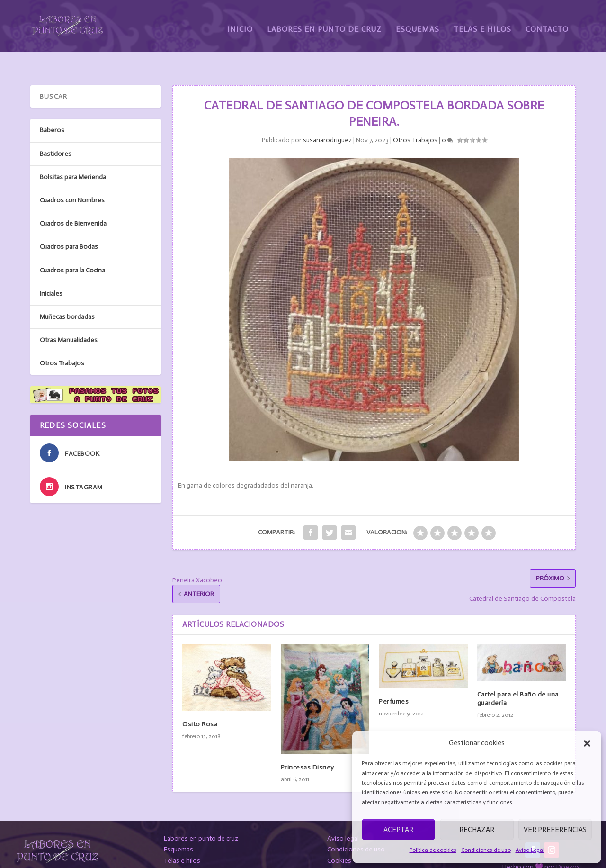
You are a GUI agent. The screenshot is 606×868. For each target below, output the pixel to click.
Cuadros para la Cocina (72, 248)
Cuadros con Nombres (72, 178)
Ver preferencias (555, 830)
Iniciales (51, 271)
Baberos (52, 108)
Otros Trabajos (415, 118)
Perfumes (394, 680)
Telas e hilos (182, 839)
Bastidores (56, 131)
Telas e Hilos (482, 23)
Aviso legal (343, 816)
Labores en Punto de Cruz (324, 23)
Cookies (339, 839)
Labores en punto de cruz (201, 816)
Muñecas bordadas (67, 294)
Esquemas (418, 23)
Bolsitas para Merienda (73, 155)
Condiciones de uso (486, 850)
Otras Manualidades (69, 318)
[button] (587, 743)
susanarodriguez (327, 118)
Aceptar (398, 830)
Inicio (240, 23)
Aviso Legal (530, 850)
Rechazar (477, 830)
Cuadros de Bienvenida (73, 202)
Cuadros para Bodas (69, 225)
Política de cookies (433, 850)
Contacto (547, 23)
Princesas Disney (307, 745)
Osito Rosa (200, 702)
